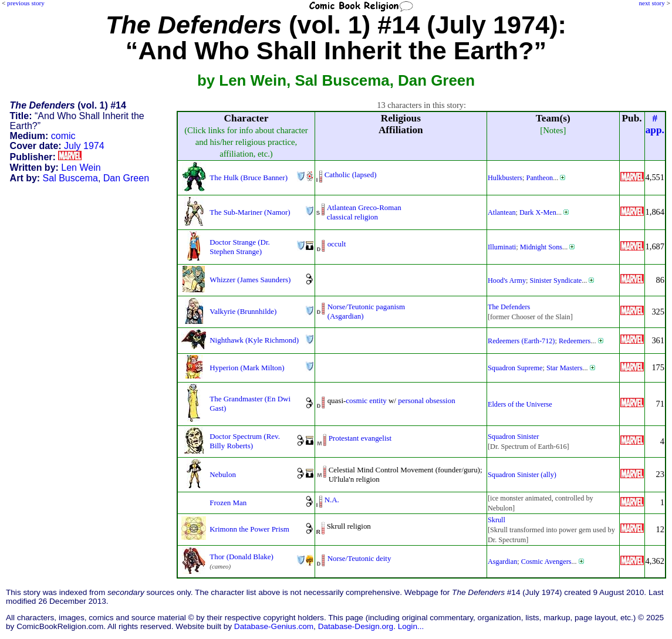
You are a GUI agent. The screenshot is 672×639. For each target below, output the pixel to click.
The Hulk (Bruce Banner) (249, 177)
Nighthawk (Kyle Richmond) (254, 340)
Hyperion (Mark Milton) (247, 368)
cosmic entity (366, 400)
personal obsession (427, 400)
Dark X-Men (538, 212)
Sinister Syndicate (556, 280)
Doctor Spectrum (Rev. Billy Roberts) (245, 441)
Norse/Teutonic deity (359, 558)
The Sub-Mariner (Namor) (250, 212)
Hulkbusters (505, 178)
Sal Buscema (70, 178)
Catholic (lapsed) (351, 175)
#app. (655, 124)
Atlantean (502, 212)
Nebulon (223, 474)
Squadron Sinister (513, 437)
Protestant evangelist (360, 438)
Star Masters (565, 368)
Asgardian (502, 562)
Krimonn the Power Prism (249, 529)
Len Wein (81, 168)
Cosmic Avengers (546, 562)
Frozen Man (228, 503)
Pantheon (540, 178)
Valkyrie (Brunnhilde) (243, 311)
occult (337, 244)
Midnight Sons (541, 247)
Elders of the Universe (520, 404)
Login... (411, 626)
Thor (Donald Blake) (242, 557)
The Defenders (509, 307)
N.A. (332, 500)
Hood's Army (507, 280)
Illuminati (502, 247)
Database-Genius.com (274, 626)
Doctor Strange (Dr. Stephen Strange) (240, 247)
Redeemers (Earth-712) (521, 341)
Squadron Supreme (515, 368)
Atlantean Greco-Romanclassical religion (364, 212)
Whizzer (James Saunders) (250, 280)
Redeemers (575, 341)
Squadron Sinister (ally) (522, 475)
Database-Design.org (356, 626)
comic (63, 136)
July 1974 (84, 146)
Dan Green (126, 178)
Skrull (497, 520)
